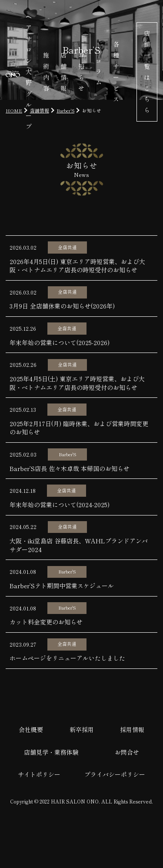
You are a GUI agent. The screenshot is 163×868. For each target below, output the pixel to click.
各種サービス (116, 71)
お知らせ (81, 71)
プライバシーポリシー (115, 774)
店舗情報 (63, 71)
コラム (99, 71)
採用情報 (132, 729)
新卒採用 (82, 729)
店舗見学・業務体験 (51, 752)
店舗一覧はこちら (147, 71)
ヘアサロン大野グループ (29, 71)
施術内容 (46, 71)
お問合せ (127, 752)
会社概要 (31, 729)
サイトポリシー (39, 774)
